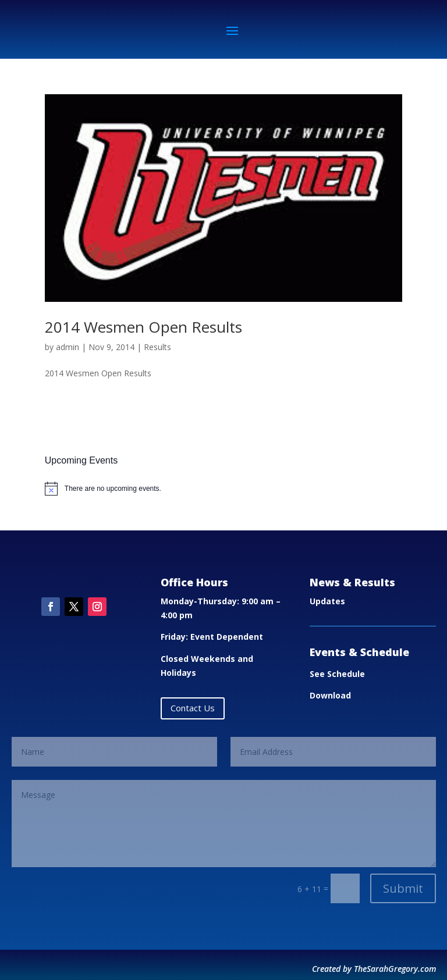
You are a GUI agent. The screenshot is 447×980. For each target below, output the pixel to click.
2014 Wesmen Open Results (143, 327)
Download (330, 695)
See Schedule (337, 674)
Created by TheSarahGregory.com (374, 969)
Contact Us (193, 708)
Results (157, 347)
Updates (327, 601)
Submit (403, 888)
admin (68, 347)
